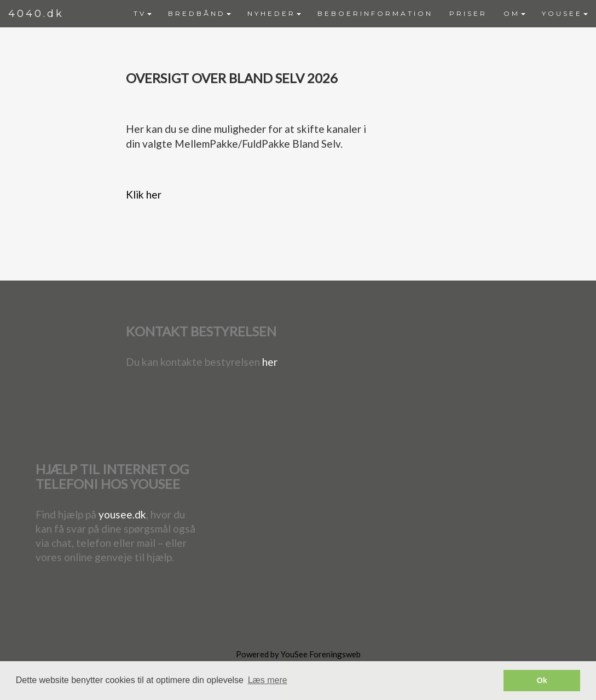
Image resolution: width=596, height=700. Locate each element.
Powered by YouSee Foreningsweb (298, 654)
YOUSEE (565, 13)
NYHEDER (274, 13)
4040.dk (36, 14)
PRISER (468, 13)
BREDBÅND (199, 13)
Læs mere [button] (268, 680)
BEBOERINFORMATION (375, 13)
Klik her (144, 194)
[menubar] (361, 14)
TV (143, 13)
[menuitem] (143, 14)
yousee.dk (122, 514)
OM (514, 13)
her (270, 362)
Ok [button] (542, 680)
